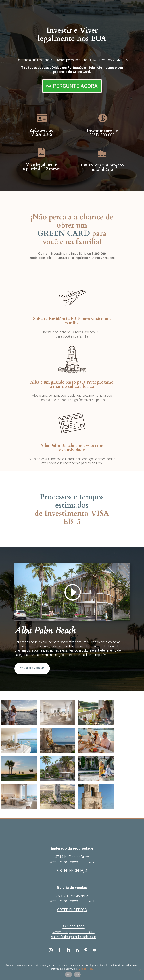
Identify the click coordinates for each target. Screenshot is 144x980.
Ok (69, 975)
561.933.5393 (74, 927)
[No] (139, 970)
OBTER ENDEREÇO (72, 910)
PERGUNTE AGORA (75, 86)
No (77, 975)
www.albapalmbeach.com (74, 932)
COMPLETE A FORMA (32, 668)
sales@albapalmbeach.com (74, 937)
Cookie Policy (86, 969)
